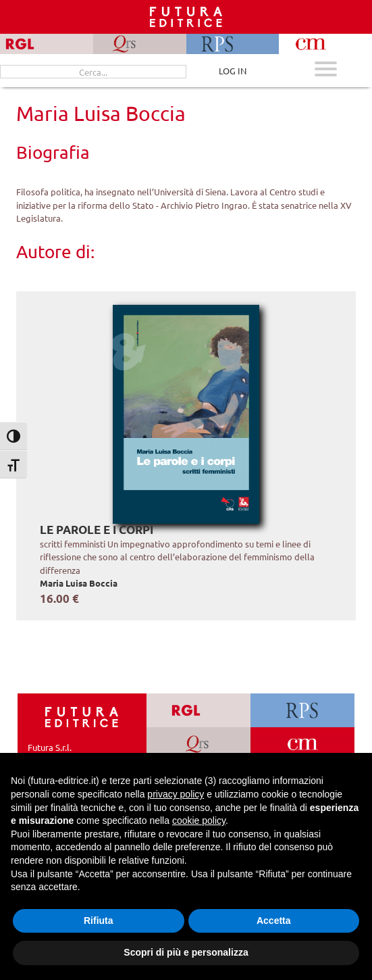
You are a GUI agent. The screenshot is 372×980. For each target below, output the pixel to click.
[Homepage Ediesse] (82, 716)
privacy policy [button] (176, 794)
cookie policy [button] (199, 820)
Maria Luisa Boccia (79, 583)
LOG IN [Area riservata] (233, 71)
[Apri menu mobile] (326, 71)
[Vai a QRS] (198, 744)
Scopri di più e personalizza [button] (186, 952)
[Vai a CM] (303, 744)
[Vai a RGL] (198, 710)
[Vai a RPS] (303, 710)
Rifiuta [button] (99, 921)
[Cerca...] (93, 72)
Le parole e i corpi (97, 530)
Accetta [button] (274, 921)
